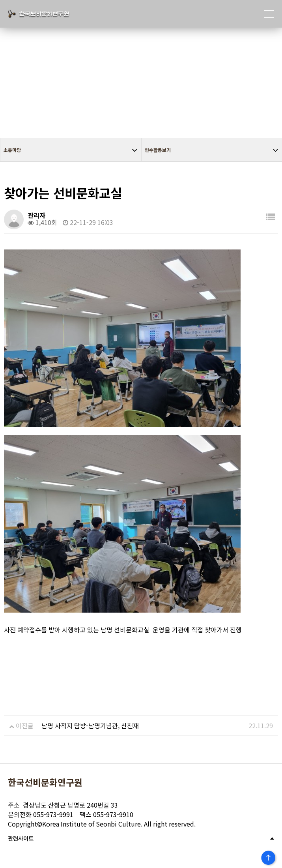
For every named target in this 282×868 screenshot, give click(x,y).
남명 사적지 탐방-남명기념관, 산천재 (90, 726)
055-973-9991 (41, 814)
